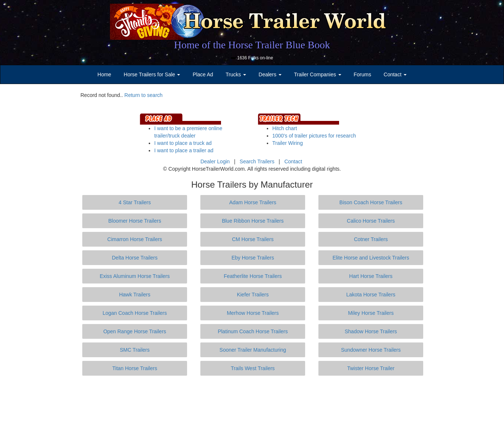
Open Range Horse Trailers (135, 331)
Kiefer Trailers (253, 295)
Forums (362, 74)
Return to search (144, 95)
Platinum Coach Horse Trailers (253, 331)
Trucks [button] (236, 74)
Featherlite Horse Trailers (253, 276)
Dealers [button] (270, 74)
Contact (293, 161)
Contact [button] (395, 74)
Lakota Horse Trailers (371, 295)
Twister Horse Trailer (371, 368)
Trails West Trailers (253, 368)
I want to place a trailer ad (184, 150)
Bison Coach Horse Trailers (371, 202)
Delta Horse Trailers (135, 258)
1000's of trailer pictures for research (314, 136)
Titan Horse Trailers (135, 368)
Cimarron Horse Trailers (135, 239)
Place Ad (203, 74)
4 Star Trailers (135, 202)
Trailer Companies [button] (318, 74)
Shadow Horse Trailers (371, 331)
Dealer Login (215, 161)
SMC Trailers (135, 350)
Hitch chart (285, 128)
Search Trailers (257, 161)
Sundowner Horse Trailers (371, 350)
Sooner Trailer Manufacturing (253, 350)
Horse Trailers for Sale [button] (152, 74)
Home (104, 74)
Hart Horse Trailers (371, 276)
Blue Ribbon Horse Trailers (253, 221)
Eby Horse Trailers (253, 258)
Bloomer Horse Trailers (135, 221)
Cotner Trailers (371, 239)
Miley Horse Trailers (371, 313)
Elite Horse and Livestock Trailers (371, 258)
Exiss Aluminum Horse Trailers (135, 276)
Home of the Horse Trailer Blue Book (252, 45)
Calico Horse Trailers (371, 221)
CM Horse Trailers (253, 239)
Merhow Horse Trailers (253, 313)
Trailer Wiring (288, 143)
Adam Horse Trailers (253, 202)
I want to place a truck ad (183, 143)
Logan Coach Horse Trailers (135, 313)
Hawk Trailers (135, 295)
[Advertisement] (252, 409)
